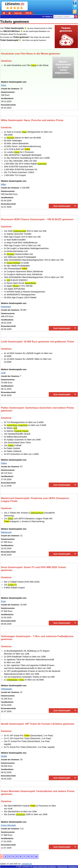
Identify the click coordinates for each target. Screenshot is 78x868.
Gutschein (42, 164)
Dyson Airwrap (13, 263)
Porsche (10, 138)
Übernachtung (37, 513)
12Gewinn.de (27, 867)
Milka (3, 184)
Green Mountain (8, 825)
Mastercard (6, 532)
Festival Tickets (21, 431)
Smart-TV (12, 585)
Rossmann (6, 307)
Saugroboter (30, 283)
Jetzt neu (18, 13)
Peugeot (11, 254)
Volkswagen (12, 680)
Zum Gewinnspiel (62, 206)
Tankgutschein (20, 231)
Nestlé (4, 756)
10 (36, 857)
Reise (34, 65)
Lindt (3, 373)
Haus (24, 132)
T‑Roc (21, 680)
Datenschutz (62, 867)
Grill (15, 428)
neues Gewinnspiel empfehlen (44, 867)
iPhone (16, 286)
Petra (3, 85)
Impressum (73, 867)
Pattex (11, 445)
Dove (3, 601)
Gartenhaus (12, 425)
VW (8, 280)
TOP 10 (28, 13)
